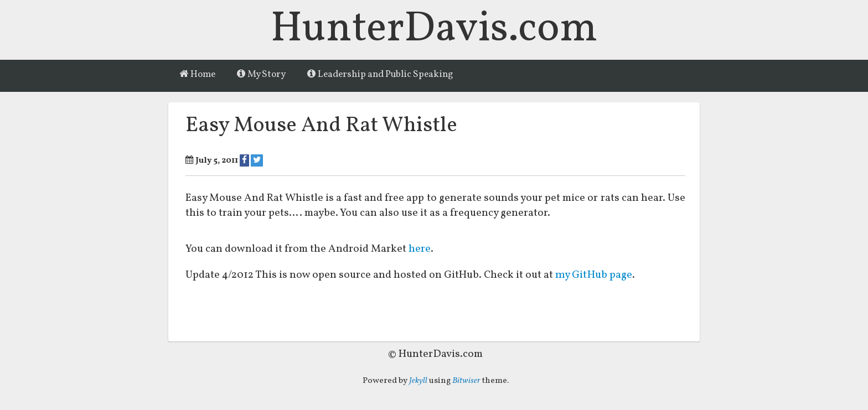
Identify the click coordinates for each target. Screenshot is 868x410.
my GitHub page (595, 276)
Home (197, 75)
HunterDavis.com (434, 30)
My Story (261, 75)
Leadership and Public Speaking (380, 75)
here (420, 250)
